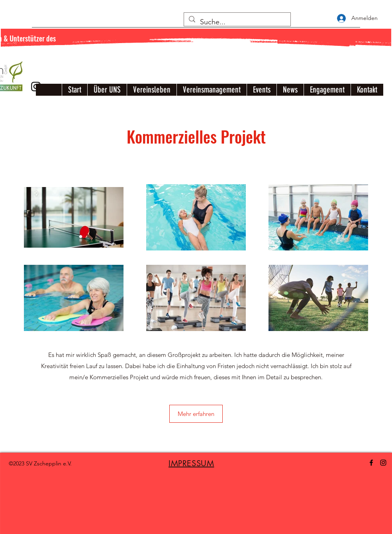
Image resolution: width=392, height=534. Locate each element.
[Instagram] (383, 463)
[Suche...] (237, 22)
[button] (196, 414)
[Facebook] (371, 463)
